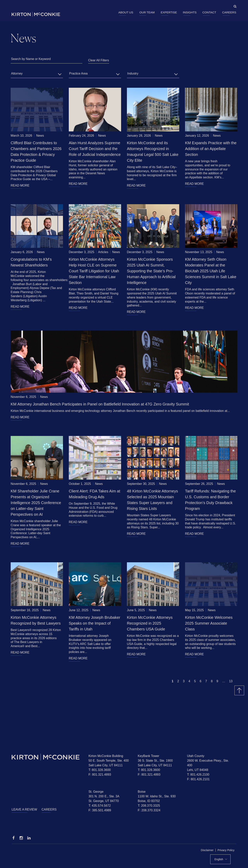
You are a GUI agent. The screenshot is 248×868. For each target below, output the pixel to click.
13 (231, 681)
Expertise (169, 12)
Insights (190, 12)
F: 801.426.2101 (198, 779)
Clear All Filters (99, 60)
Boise (142, 792)
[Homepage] (47, 757)
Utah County (196, 756)
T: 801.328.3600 (100, 770)
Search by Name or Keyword (31, 59)
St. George (96, 792)
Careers (229, 12)
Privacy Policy (226, 850)
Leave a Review (24, 809)
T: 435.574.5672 (100, 806)
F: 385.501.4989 (100, 810)
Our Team (147, 12)
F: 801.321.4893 (100, 775)
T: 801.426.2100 (198, 775)
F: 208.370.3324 (149, 810)
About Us (126, 12)
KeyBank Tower (149, 756)
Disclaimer (207, 850)
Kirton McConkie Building (106, 756)
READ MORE (20, 185)
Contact (209, 12)
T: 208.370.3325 (149, 806)
